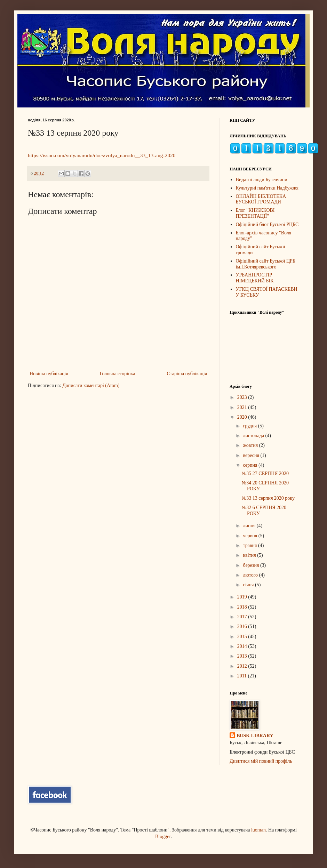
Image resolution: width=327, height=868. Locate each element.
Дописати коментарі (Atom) (91, 385)
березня (252, 565)
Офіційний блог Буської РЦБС (267, 224)
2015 (243, 637)
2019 (243, 597)
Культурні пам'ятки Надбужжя (267, 188)
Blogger (163, 837)
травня (250, 545)
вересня (252, 455)
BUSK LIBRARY (255, 736)
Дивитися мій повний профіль (261, 761)
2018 (243, 607)
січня (249, 585)
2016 (243, 626)
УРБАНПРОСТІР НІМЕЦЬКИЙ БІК (255, 278)
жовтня (251, 445)
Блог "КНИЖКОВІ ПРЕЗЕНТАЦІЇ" (255, 213)
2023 (243, 397)
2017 (243, 617)
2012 (243, 666)
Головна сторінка (118, 374)
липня (250, 526)
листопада (254, 436)
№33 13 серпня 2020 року (268, 498)
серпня (251, 465)
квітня (250, 555)
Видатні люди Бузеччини (262, 180)
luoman (258, 830)
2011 (243, 676)
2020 (243, 417)
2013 (243, 656)
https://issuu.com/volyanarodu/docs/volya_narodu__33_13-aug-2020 (102, 155)
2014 (243, 646)
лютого (251, 575)
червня (250, 536)
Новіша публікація (49, 374)
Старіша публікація (187, 374)
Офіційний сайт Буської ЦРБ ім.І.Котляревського (266, 264)
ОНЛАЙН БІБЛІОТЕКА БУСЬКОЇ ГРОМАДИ (261, 199)
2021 (243, 407)
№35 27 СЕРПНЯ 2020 (265, 473)
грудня (250, 426)
